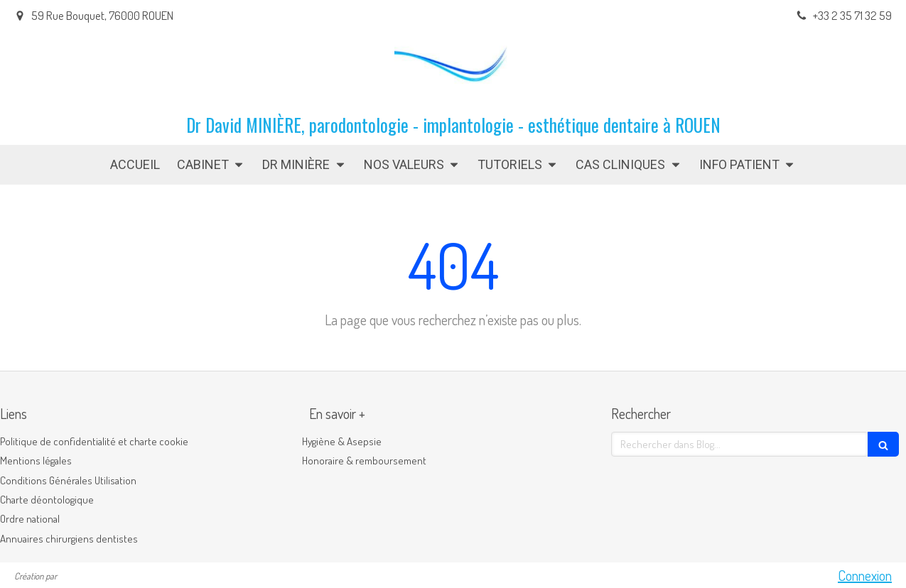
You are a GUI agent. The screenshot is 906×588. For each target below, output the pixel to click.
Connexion (865, 575)
